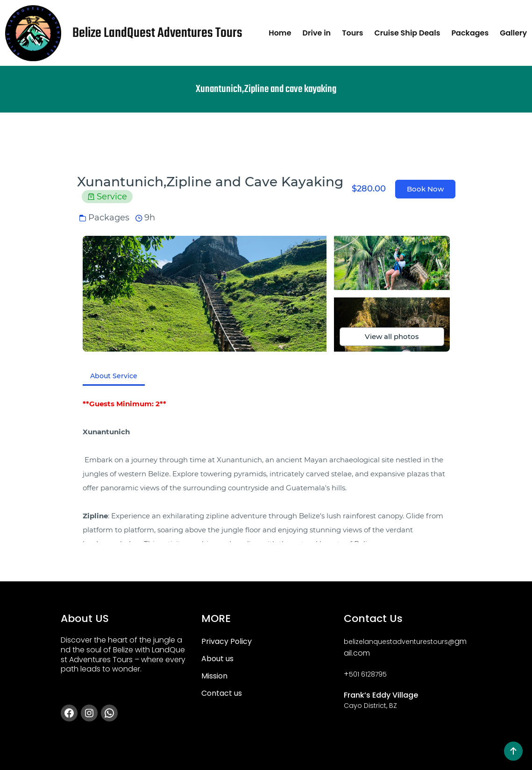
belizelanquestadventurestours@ (399, 642)
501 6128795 (368, 674)
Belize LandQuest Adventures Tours (157, 33)
